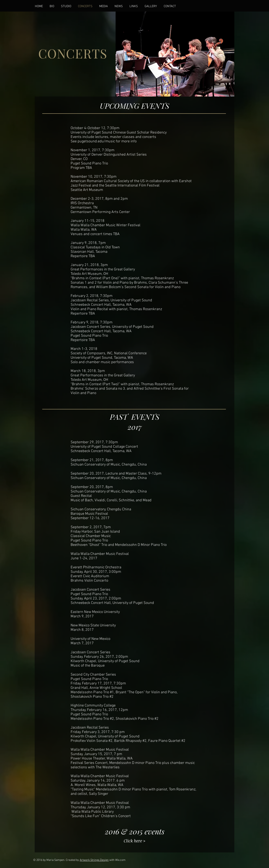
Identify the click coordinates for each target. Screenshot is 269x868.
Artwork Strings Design (94, 860)
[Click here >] (134, 841)
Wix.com (120, 860)
